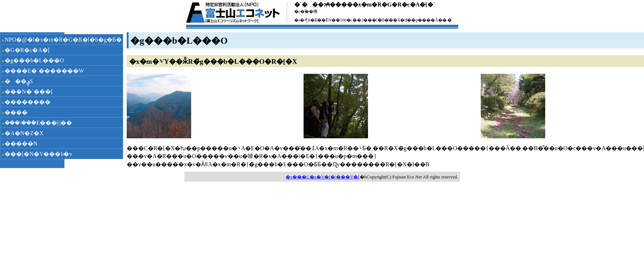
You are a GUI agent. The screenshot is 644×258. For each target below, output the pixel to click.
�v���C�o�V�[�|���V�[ (323, 177)
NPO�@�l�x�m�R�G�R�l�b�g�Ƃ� (63, 40)
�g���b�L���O (34, 60)
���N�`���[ (29, 92)
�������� (28, 102)
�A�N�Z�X (24, 133)
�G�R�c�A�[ (27, 50)
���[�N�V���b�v (38, 154)
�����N (21, 144)
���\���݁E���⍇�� (38, 123)
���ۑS (19, 81)
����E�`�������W (44, 71)
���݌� (16, 112)
